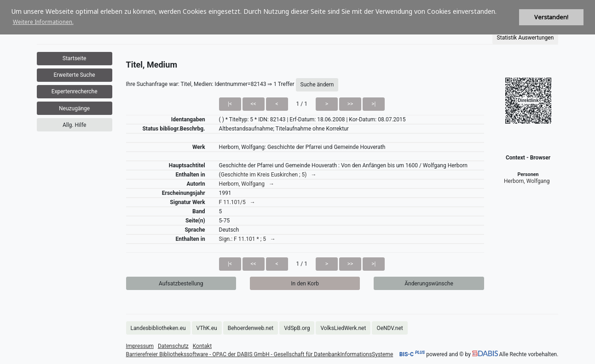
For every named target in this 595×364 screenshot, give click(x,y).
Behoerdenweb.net (251, 328)
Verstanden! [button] (551, 17)
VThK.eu (207, 328)
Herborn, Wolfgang (527, 181)
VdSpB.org (297, 328)
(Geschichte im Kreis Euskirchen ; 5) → (268, 175)
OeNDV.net (390, 328)
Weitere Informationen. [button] (43, 22)
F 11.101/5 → (237, 202)
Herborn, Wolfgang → (247, 184)
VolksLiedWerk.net (343, 328)
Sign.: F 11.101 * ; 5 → (247, 239)
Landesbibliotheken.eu (158, 328)
